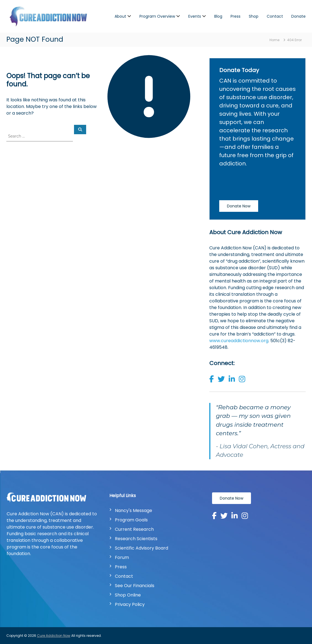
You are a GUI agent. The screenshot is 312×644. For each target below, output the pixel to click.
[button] (213, 380)
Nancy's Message (133, 510)
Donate (298, 16)
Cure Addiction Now (54, 636)
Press (236, 16)
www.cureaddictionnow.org (239, 341)
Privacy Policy (130, 604)
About (120, 16)
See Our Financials (135, 586)
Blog (218, 16)
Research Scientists (136, 539)
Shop (254, 16)
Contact (275, 16)
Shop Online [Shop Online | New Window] (128, 595)
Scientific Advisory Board (142, 548)
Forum (122, 557)
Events (195, 16)
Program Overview (157, 16)
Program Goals (131, 520)
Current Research (134, 529)
